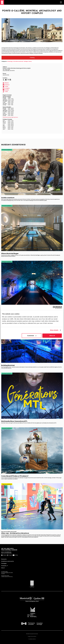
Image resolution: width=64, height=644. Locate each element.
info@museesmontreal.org (7, 577)
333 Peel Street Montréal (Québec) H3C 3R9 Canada (7, 573)
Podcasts (5, 566)
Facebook (6, 85)
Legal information (32, 636)
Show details (54, 330)
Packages (4, 563)
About (3, 568)
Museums (4, 559)
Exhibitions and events (8, 561)
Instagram (6, 88)
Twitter (5, 87)
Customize (32, 336)
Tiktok (5, 92)
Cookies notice (32, 639)
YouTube (15, 555)
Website (6, 83)
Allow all (52, 336)
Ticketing (32, 58)
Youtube (6, 90)
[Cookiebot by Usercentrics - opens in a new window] (54, 307)
